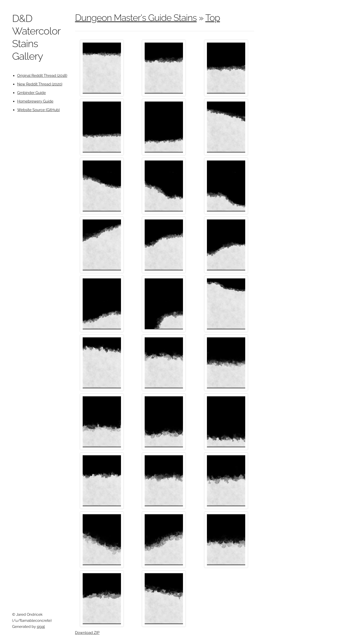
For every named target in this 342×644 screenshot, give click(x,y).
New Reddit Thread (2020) (40, 84)
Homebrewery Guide (35, 101)
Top (213, 18)
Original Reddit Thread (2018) (42, 76)
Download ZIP (87, 633)
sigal (41, 627)
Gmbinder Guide (32, 93)
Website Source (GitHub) (38, 110)
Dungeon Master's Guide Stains (136, 18)
